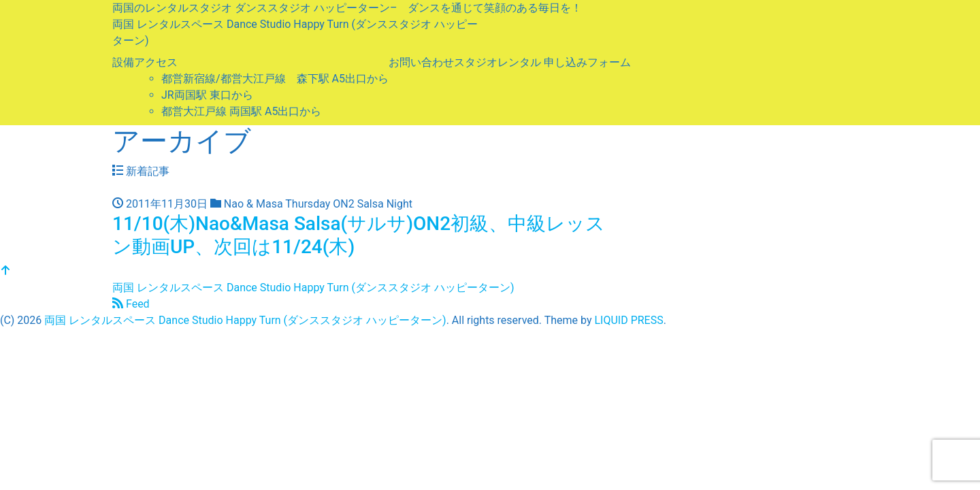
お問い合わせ (421, 62)
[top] (5, 271)
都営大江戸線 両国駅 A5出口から (241, 111)
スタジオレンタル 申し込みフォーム (542, 62)
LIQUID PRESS (628, 320)
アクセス (156, 62)
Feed (131, 304)
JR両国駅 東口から (207, 95)
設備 (123, 62)
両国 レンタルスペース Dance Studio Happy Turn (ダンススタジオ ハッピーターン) (313, 288)
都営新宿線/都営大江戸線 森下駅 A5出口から (275, 79)
